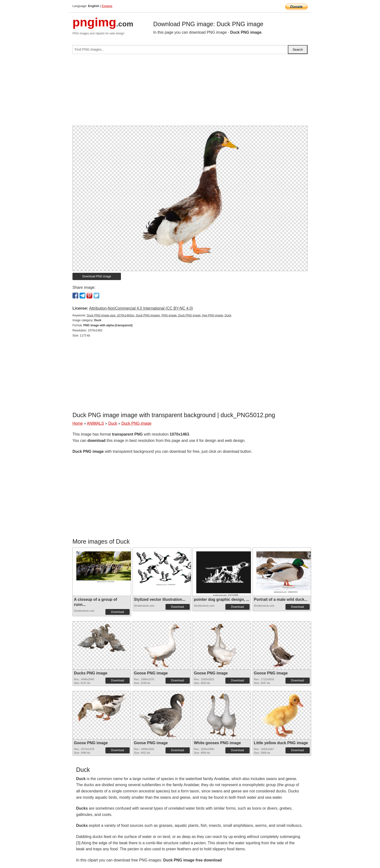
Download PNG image (97, 276)
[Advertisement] (190, 92)
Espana (107, 6)
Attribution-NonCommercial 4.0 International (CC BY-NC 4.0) (141, 308)
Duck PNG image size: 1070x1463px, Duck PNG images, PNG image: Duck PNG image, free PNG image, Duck (159, 315)
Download (117, 612)
